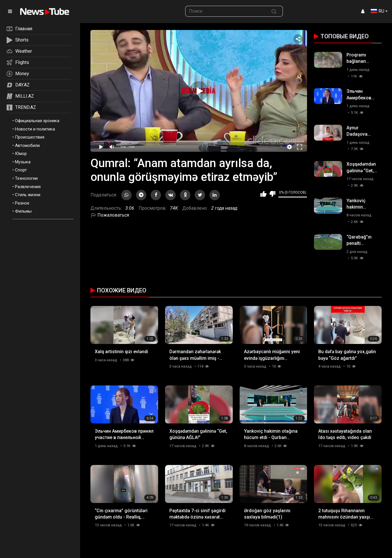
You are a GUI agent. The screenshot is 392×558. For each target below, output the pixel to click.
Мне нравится (263, 194)
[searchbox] (226, 11)
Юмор (21, 154)
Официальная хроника (37, 121)
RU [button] (377, 11)
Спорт (21, 170)
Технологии (26, 178)
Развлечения (28, 187)
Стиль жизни (28, 195)
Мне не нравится (272, 194)
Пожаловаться (110, 215)
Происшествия (30, 137)
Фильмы (23, 211)
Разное (22, 203)
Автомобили (27, 145)
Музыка (23, 162)
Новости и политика (35, 129)
